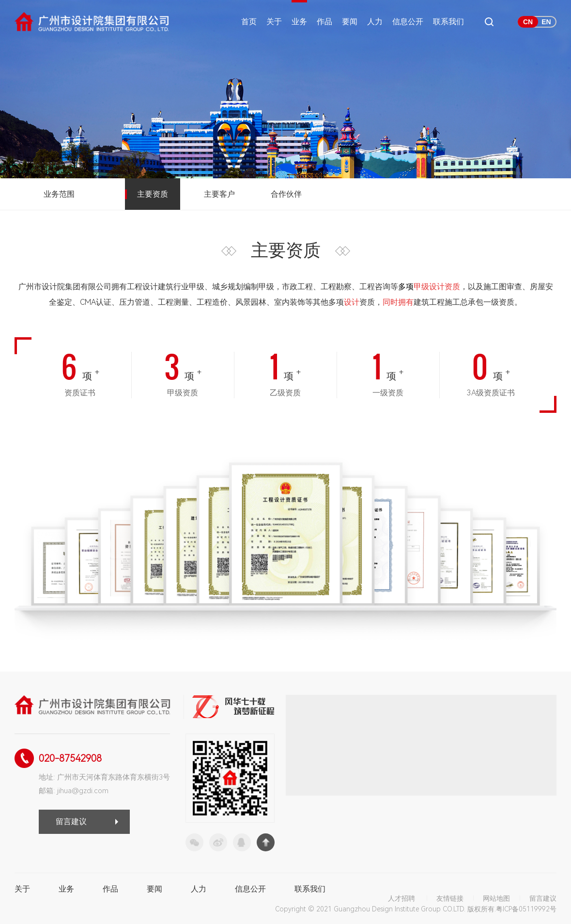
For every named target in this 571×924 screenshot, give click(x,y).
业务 (299, 22)
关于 (274, 22)
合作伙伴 (286, 194)
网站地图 (496, 898)
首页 (249, 22)
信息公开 (408, 22)
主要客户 (219, 194)
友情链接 (450, 898)
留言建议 (71, 822)
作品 (324, 22)
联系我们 (448, 22)
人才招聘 (401, 898)
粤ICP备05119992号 (526, 909)
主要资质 (153, 194)
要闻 (350, 22)
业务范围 (59, 194)
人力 (375, 22)
